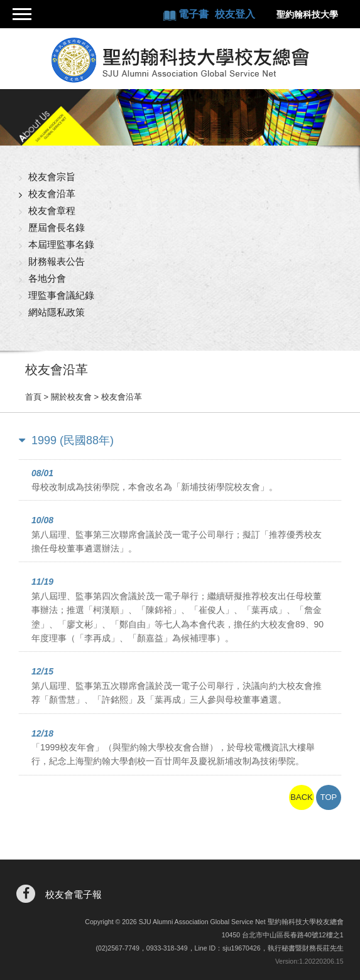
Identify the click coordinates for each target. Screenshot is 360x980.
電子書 (195, 14)
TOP (329, 797)
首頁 (33, 397)
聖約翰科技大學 (307, 14)
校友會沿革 (52, 194)
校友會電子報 (74, 894)
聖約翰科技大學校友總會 (180, 60)
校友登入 (235, 14)
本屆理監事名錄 (61, 244)
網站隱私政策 (57, 312)
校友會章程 (52, 210)
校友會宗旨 (52, 177)
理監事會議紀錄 (61, 295)
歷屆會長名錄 (57, 227)
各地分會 (47, 278)
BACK (301, 797)
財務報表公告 (57, 261)
